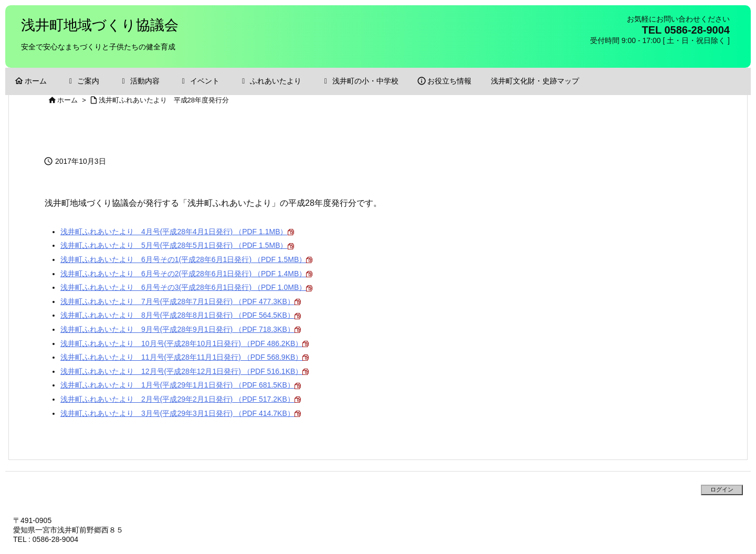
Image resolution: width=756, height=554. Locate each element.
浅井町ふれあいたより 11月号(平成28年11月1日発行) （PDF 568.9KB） (185, 357)
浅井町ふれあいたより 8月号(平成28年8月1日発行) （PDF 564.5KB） (181, 315)
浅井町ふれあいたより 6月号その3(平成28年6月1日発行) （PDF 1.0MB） (186, 287)
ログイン (722, 489)
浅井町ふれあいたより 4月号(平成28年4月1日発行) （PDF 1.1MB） (177, 232)
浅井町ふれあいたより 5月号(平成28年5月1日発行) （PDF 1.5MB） (177, 245)
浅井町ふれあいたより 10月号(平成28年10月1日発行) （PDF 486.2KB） (185, 343)
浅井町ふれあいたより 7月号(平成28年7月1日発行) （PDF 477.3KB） (181, 301)
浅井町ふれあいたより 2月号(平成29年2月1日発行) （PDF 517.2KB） (181, 399)
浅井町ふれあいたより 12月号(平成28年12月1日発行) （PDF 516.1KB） (185, 371)
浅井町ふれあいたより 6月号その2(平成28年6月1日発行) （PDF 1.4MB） (186, 274)
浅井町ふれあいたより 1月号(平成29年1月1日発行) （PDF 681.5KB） (181, 385)
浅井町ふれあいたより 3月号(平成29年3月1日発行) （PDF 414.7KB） (181, 413)
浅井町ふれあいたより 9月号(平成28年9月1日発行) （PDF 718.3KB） (181, 329)
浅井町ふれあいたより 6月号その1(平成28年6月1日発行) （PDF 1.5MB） (186, 259)
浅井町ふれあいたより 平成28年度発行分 (164, 100)
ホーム (67, 100)
